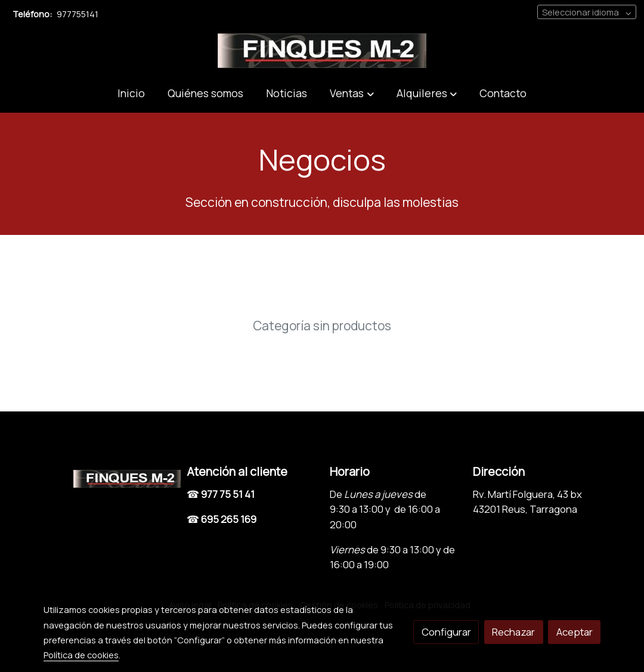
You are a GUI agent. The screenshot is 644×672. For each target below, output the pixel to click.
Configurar (446, 632)
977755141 (78, 14)
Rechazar (513, 632)
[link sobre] (107, 476)
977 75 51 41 (228, 494)
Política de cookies (81, 655)
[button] (352, 93)
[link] (322, 51)
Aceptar (575, 632)
